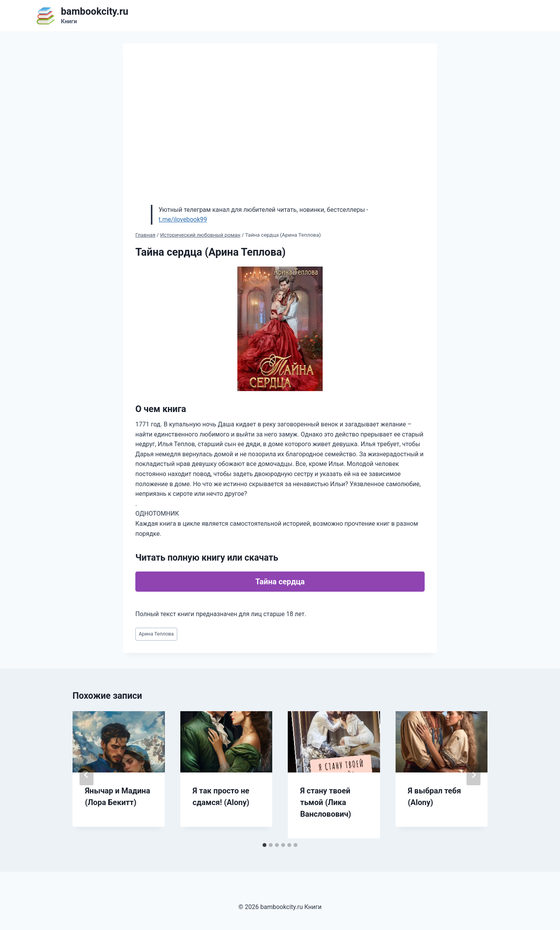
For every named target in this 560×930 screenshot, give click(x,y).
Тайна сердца (280, 582)
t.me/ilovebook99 (183, 219)
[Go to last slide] (86, 775)
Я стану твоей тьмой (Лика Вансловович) (326, 802)
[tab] (264, 845)
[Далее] (474, 775)
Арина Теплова (156, 634)
